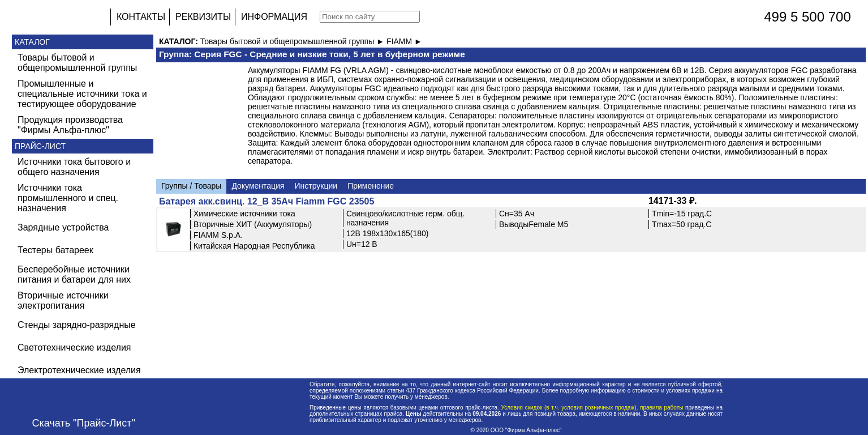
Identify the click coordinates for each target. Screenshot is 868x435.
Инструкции (316, 186)
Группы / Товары (191, 186)
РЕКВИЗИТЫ (203, 17)
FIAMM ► (404, 41)
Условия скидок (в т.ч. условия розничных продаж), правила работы (592, 408)
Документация (258, 186)
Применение (371, 186)
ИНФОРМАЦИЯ (274, 17)
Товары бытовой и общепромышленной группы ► (293, 41)
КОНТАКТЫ (141, 17)
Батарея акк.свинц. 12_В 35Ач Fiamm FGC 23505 (267, 201)
